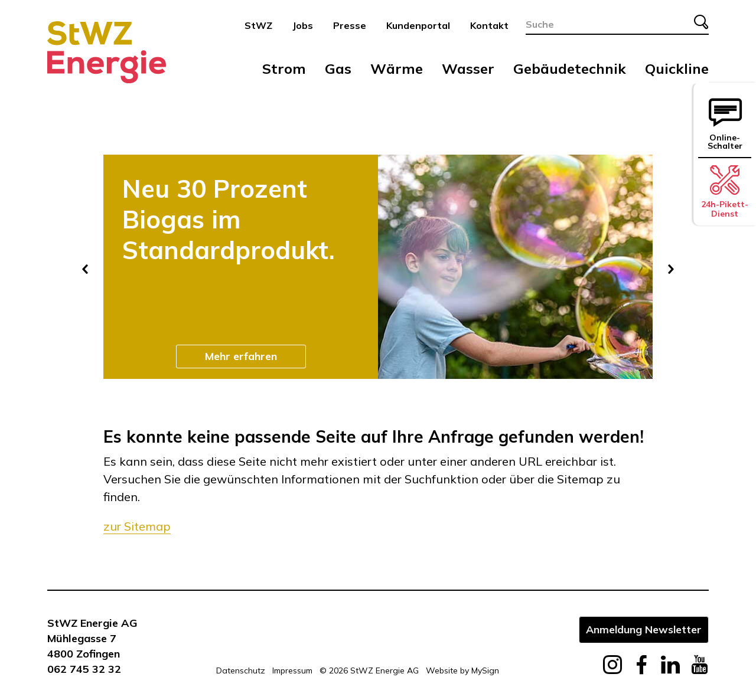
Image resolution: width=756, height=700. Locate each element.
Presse (350, 25)
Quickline (677, 68)
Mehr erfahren (241, 356)
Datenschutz (241, 670)
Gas (338, 68)
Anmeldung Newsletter (644, 629)
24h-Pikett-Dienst (725, 192)
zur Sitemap (137, 526)
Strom (284, 68)
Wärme (397, 68)
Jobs (303, 25)
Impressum (292, 670)
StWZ (258, 25)
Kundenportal (418, 25)
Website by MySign (462, 670)
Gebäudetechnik (570, 68)
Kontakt (489, 25)
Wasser (468, 68)
